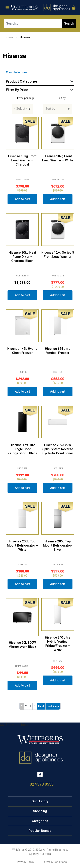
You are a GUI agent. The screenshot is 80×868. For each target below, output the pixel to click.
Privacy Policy (26, 862)
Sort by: (62, 98)
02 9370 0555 (42, 784)
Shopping (40, 811)
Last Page (53, 706)
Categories (40, 821)
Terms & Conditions (55, 862)
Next (41, 706)
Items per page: (26, 98)
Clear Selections (17, 72)
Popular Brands (40, 831)
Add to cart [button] (22, 199)
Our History (40, 801)
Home (10, 37)
